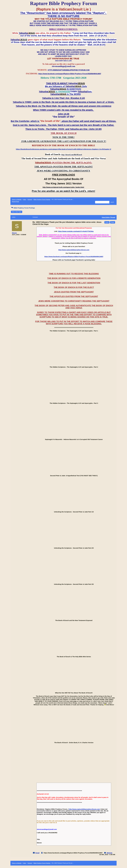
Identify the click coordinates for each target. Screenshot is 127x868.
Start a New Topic (17, 212)
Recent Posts (15, 202)
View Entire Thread (108, 217)
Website (109, 853)
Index (25, 199)
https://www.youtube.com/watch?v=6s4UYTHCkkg (76, 231)
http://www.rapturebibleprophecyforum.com (74, 250)
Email (37, 853)
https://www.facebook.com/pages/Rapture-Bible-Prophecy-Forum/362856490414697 (74, 257)
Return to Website (17, 199)
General (30, 199)
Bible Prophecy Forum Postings (42, 199)
